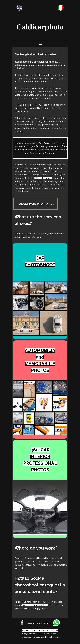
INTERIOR (40, 456)
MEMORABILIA (40, 364)
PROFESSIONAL (40, 463)
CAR (40, 258)
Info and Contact (43, 178)
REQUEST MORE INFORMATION (36, 204)
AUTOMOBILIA (40, 350)
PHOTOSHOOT (40, 265)
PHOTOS (40, 370)
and (40, 357)
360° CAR (40, 450)
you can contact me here (35, 605)
